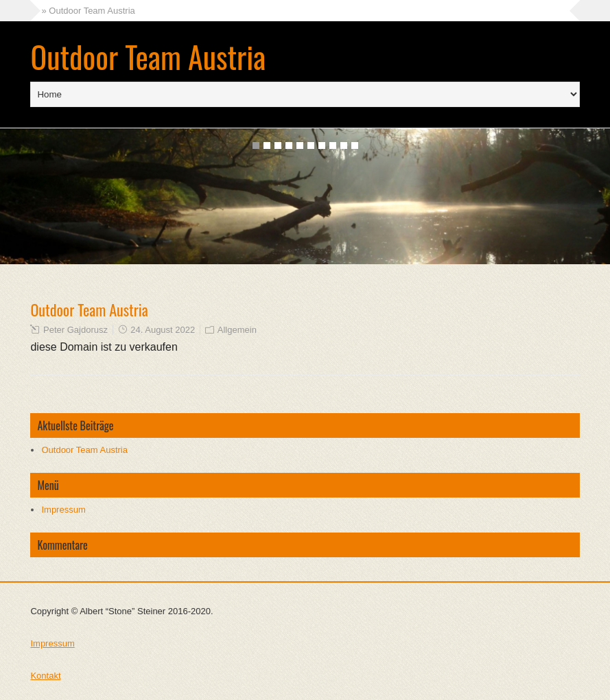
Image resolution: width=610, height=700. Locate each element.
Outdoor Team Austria (148, 57)
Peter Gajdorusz (75, 330)
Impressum (63, 510)
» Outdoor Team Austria (88, 11)
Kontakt (45, 676)
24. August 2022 (163, 330)
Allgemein (237, 330)
